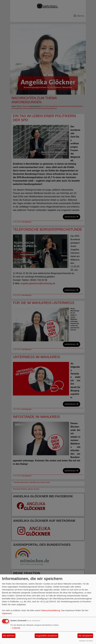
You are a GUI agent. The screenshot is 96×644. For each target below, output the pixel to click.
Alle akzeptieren (85, 636)
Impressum (7, 613)
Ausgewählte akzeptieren (46, 636)
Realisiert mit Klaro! (86, 641)
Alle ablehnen (9, 636)
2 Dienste (15, 628)
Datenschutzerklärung (51, 610)
